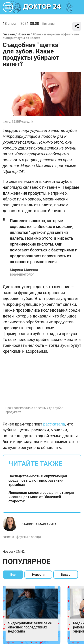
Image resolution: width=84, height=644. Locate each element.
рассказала (54, 424)
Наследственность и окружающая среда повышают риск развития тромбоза (38, 480)
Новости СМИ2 (14, 552)
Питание (48, 24)
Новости (24, 34)
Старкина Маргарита (39, 524)
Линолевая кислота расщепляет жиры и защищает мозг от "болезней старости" (41, 497)
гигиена (8, 537)
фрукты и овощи (29, 537)
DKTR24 (42, 7)
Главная (9, 34)
